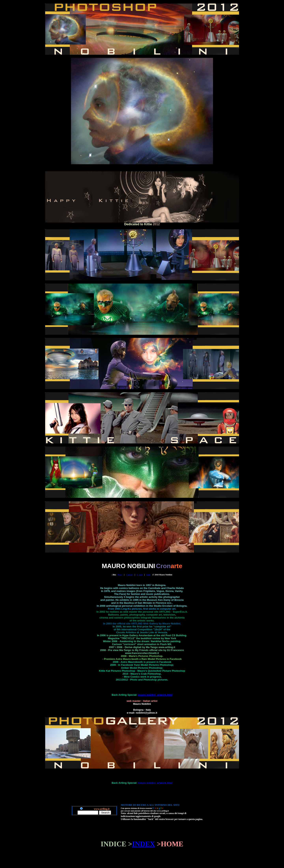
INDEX (144, 844)
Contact (130, 575)
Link (149, 575)
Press (120, 575)
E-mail (140, 575)
